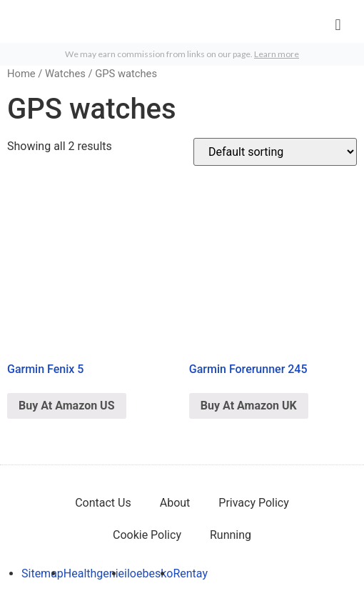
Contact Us (103, 503)
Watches (65, 74)
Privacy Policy (254, 503)
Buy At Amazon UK (249, 406)
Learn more (277, 54)
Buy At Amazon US (67, 406)
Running (231, 535)
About (175, 503)
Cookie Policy (147, 535)
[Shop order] (275, 152)
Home (21, 74)
